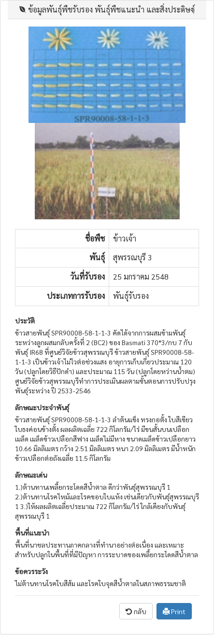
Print (174, 611)
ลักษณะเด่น (31, 475)
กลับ (136, 611)
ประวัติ (25, 321)
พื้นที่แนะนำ (32, 533)
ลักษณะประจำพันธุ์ (42, 407)
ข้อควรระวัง (31, 571)
